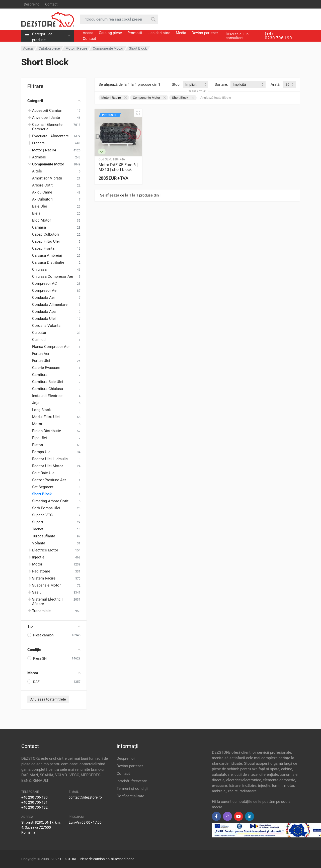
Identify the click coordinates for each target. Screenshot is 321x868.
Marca (54, 673)
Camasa (39, 227)
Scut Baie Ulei (44, 473)
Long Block (42, 410)
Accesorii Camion (47, 111)
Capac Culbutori (46, 234)
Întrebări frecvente (132, 781)
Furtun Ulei (41, 361)
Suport (38, 522)
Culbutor (39, 333)
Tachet (38, 529)
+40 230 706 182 (34, 807)
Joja (36, 403)
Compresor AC (45, 283)
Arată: (276, 84)
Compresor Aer (45, 291)
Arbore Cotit (42, 185)
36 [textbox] (287, 84)
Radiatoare (41, 571)
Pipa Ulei (39, 438)
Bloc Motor (42, 220)
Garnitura (40, 375)
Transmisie (41, 611)
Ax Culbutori (42, 199)
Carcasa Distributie (48, 262)
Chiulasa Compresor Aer (53, 276)
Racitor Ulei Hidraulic (50, 459)
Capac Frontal (44, 248)
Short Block (42, 494)
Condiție (54, 650)
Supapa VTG (42, 515)
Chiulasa (39, 269)
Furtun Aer (41, 354)
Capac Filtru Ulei (46, 241)
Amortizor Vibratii (47, 178)
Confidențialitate (130, 796)
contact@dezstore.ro (85, 797)
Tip (54, 626)
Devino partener (205, 33)
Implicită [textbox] (239, 84)
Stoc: (176, 84)
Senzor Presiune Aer (49, 480)
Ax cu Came (42, 192)
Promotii (135, 33)
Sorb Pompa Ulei (46, 508)
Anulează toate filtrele (48, 699)
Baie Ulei (39, 206)
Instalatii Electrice (47, 396)
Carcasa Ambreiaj (47, 255)
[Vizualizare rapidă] (138, 113)
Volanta (39, 543)
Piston (37, 445)
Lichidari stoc (159, 33)
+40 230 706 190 (34, 797)
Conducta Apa (44, 312)
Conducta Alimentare (50, 305)
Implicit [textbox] (191, 84)
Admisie (39, 157)
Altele (37, 171)
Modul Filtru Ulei (46, 417)
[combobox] (196, 84)
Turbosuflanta (44, 536)
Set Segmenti (43, 487)
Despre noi (32, 4)
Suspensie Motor (46, 585)
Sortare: (221, 84)
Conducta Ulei (44, 319)
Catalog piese (110, 33)
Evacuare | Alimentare (50, 136)
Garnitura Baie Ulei (48, 382)
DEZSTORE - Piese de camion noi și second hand (97, 859)
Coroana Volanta (46, 326)
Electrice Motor (45, 550)
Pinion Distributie (47, 431)
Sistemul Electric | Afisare (47, 602)
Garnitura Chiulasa (48, 389)
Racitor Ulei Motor (48, 466)
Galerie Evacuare (46, 368)
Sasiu (37, 592)
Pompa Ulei (42, 452)
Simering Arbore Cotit (50, 501)
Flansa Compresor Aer (51, 347)
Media (181, 33)
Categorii (54, 101)
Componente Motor (149, 98)
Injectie (38, 557)
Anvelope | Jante (46, 118)
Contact (51, 4)
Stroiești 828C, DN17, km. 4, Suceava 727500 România (41, 827)
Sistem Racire (44, 578)
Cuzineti (39, 340)
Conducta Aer (44, 298)
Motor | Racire (114, 98)
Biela (36, 213)
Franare (38, 143)
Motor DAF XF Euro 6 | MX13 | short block (118, 167)
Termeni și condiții (132, 789)
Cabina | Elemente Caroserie (47, 127)
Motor (37, 424)
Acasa (88, 33)
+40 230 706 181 (34, 802)
